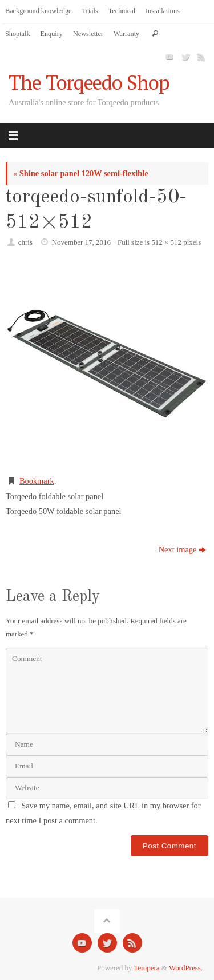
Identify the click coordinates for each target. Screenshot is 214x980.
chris (25, 242)
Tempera (147, 968)
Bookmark (37, 481)
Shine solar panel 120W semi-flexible (81, 173)
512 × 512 (166, 242)
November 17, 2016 (81, 242)
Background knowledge (39, 11)
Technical (122, 11)
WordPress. (186, 968)
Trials (90, 11)
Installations (163, 11)
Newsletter (88, 34)
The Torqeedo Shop (89, 83)
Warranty (126, 34)
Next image (183, 549)
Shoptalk (18, 34)
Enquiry (52, 34)
